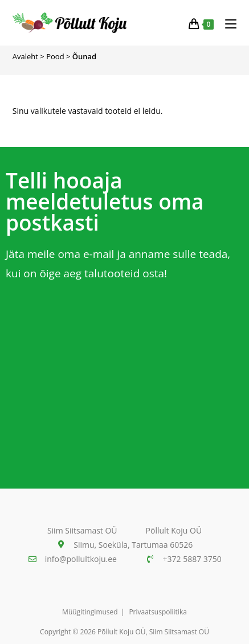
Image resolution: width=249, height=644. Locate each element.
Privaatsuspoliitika (158, 612)
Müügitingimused (90, 612)
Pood (55, 56)
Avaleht (25, 56)
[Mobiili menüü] (226, 23)
